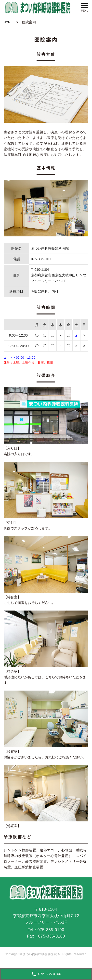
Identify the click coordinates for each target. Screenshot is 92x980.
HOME (8, 22)
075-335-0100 (51, 930)
